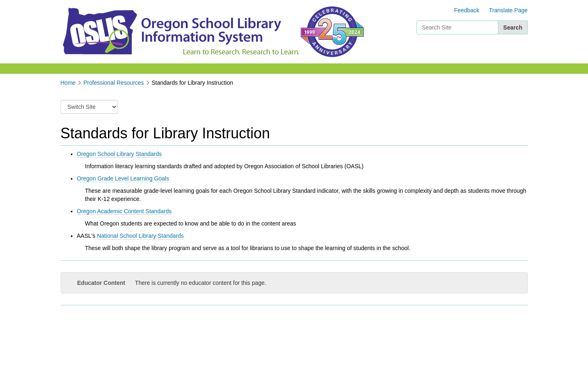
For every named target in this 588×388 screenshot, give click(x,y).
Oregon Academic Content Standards (124, 211)
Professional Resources (114, 83)
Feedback (467, 10)
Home (68, 83)
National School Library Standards (140, 236)
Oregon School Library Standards (119, 154)
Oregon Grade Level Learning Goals (123, 178)
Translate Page (508, 10)
